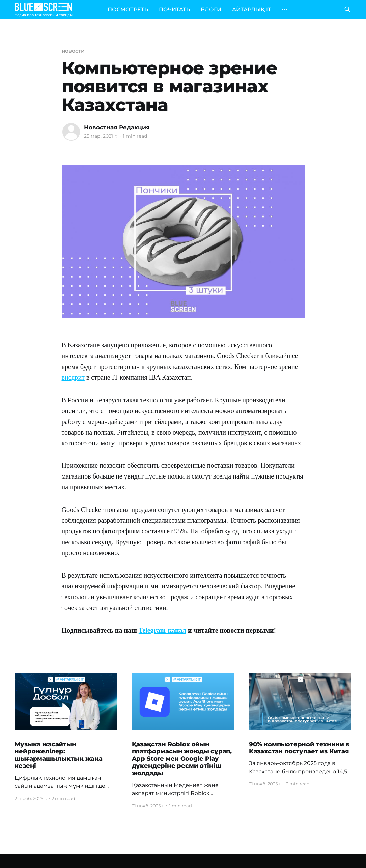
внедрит (73, 377)
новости (73, 51)
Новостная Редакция (117, 127)
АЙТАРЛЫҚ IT (251, 10)
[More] (285, 10)
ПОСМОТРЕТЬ (128, 10)
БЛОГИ (211, 10)
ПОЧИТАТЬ (174, 10)
